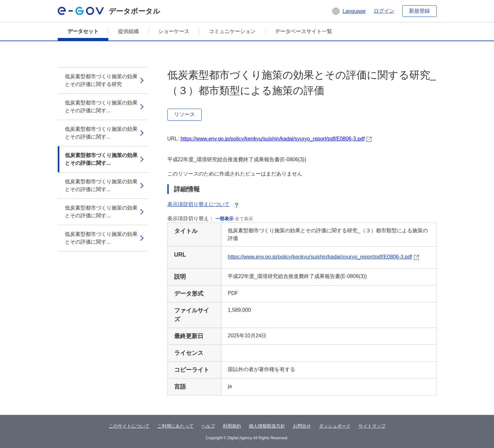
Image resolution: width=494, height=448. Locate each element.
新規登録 (419, 11)
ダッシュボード (335, 426)
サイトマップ (372, 426)
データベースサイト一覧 (304, 31)
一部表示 (224, 219)
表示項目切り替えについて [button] (204, 204)
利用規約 (232, 426)
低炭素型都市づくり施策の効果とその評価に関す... (101, 107)
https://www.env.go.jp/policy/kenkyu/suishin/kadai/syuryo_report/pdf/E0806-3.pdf (272, 139)
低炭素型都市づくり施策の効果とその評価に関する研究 (101, 80)
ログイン (384, 11)
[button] (349, 11)
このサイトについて (129, 426)
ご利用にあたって (175, 426)
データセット (83, 31)
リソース (185, 114)
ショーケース (174, 31)
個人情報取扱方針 (267, 426)
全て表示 (244, 219)
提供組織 (128, 31)
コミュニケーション (232, 31)
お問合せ (302, 426)
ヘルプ (208, 426)
